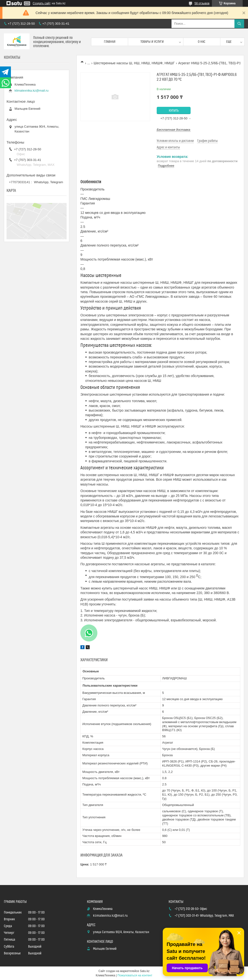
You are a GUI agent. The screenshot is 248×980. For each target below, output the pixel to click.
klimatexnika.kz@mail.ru (31, 91)
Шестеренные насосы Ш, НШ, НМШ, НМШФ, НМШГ (134, 63)
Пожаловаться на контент (135, 975)
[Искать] (239, 24)
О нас (202, 42)
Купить (174, 111)
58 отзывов (202, 3)
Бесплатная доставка (174, 130)
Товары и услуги (152, 42)
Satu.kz (145, 971)
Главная (110, 42)
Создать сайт (42, 3)
